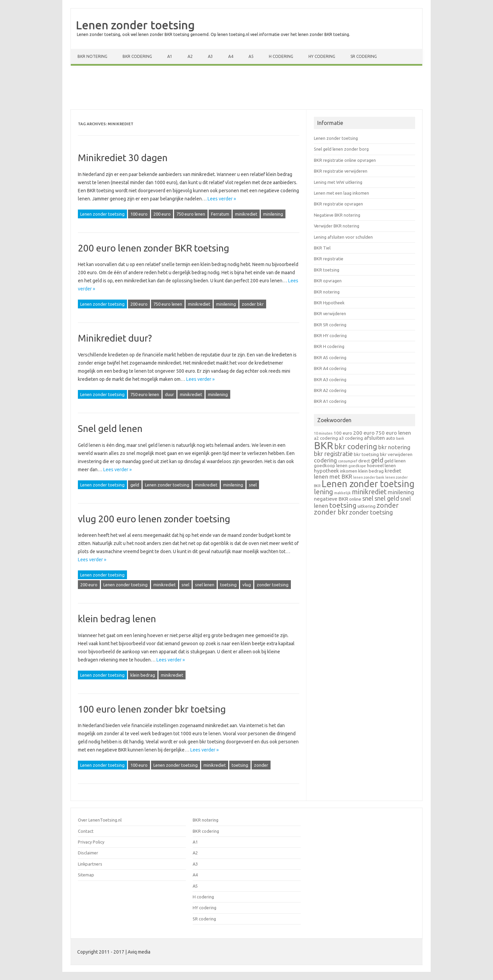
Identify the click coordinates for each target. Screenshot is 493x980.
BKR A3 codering (330, 379)
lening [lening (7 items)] (324, 492)
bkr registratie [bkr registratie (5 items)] (333, 454)
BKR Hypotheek (329, 303)
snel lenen (205, 585)
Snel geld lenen (110, 428)
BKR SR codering (330, 325)
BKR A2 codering (330, 390)
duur (169, 394)
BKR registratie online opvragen (345, 160)
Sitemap (86, 875)
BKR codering (137, 56)
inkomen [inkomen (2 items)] (349, 471)
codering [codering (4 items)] (325, 460)
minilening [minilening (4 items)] (401, 492)
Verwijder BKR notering (337, 226)
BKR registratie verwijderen (341, 171)
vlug (247, 585)
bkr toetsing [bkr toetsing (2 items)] (366, 454)
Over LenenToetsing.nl (100, 820)
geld (135, 485)
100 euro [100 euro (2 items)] (343, 433)
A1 (170, 56)
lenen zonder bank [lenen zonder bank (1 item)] (369, 477)
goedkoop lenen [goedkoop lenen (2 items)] (331, 465)
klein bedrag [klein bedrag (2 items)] (371, 471)
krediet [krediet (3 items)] (393, 471)
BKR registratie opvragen (338, 204)
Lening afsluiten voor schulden (343, 237)
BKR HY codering (330, 335)
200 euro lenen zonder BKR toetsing (154, 248)
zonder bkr (253, 304)
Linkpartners (90, 864)
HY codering (322, 56)
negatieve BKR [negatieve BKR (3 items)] (331, 499)
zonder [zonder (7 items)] (388, 505)
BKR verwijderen (330, 313)
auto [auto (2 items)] (391, 438)
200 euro (162, 214)
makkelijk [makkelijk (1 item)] (342, 493)
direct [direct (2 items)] (364, 461)
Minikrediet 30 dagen (123, 158)
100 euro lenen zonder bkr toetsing (152, 709)
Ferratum (220, 214)
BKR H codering (329, 346)
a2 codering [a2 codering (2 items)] (326, 438)
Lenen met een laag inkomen (341, 193)
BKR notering (92, 56)
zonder (261, 765)
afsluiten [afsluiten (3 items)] (374, 438)
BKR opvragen (328, 281)
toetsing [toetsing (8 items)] (343, 505)
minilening (273, 214)
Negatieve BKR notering (337, 215)
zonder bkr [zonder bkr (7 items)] (331, 512)
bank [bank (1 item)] (400, 438)
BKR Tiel (322, 248)
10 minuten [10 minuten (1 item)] (323, 433)
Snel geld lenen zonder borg (341, 149)
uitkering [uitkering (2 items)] (367, 506)
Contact (86, 831)
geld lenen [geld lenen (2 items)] (395, 461)
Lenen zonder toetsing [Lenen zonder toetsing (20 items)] (368, 484)
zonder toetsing (273, 585)
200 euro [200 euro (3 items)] (364, 433)
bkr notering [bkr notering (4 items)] (394, 447)
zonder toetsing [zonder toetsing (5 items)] (371, 512)
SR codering (364, 56)
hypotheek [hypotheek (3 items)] (326, 471)
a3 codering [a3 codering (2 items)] (351, 438)
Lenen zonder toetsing (135, 25)
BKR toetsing (327, 270)
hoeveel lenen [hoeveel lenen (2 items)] (381, 465)
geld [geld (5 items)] (377, 460)
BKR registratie (329, 259)
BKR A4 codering (330, 368)
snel (253, 485)
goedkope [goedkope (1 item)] (357, 466)
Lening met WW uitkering (338, 182)
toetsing (228, 585)
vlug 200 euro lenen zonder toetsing (154, 519)
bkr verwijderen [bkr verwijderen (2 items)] (396, 454)
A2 (190, 56)
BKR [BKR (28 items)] (324, 446)
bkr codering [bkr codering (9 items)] (356, 447)
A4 (231, 56)
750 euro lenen (191, 214)
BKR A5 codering (330, 357)
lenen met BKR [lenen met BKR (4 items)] (333, 476)
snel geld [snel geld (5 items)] (387, 498)
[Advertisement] (246, 89)
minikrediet (246, 214)
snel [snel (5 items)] (368, 498)
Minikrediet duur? (115, 338)
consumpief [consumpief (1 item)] (348, 461)
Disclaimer (88, 853)
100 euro (139, 214)
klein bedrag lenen (117, 619)
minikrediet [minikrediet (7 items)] (369, 492)
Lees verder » (222, 199)
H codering (281, 56)
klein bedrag (143, 675)
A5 (251, 56)
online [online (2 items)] (355, 499)
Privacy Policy (91, 842)
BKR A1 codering (330, 401)
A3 (210, 56)
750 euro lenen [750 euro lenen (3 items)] (393, 433)
